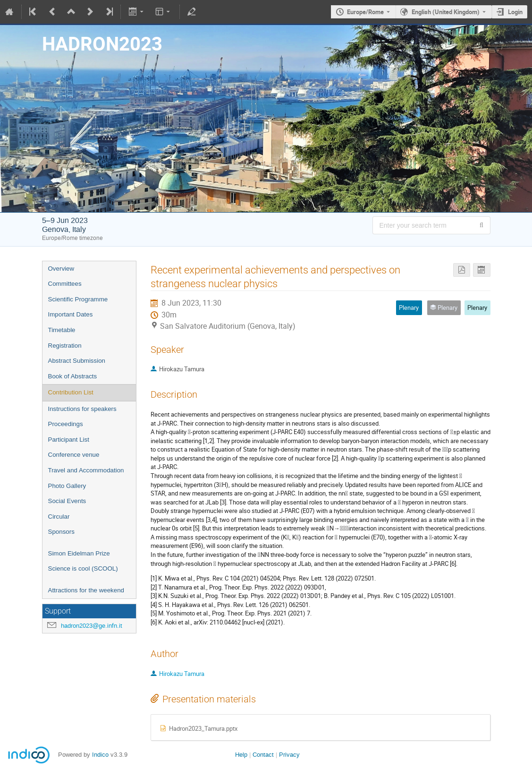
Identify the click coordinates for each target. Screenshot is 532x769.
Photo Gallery (67, 486)
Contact (263, 755)
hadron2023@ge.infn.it (92, 626)
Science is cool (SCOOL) (83, 568)
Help (241, 755)
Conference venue (74, 455)
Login (515, 12)
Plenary (477, 308)
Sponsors (61, 532)
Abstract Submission (77, 361)
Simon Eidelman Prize (79, 553)
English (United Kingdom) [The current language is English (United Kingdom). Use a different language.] (446, 12)
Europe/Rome (365, 12)
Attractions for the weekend (86, 590)
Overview (61, 269)
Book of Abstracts (73, 376)
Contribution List (71, 392)
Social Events (67, 501)
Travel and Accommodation (86, 470)
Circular (59, 517)
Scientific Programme (78, 299)
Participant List (69, 440)
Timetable (62, 330)
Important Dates (71, 314)
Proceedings (66, 424)
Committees (65, 284)
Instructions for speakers (82, 409)
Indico (100, 755)
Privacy (289, 755)
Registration (65, 346)
